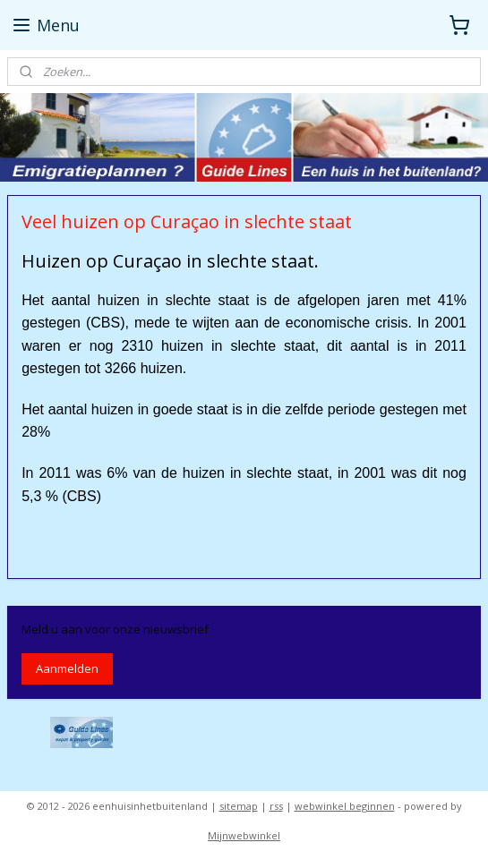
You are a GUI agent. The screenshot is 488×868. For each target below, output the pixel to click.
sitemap (239, 806)
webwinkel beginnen (345, 806)
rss (276, 806)
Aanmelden (67, 668)
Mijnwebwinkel (244, 835)
